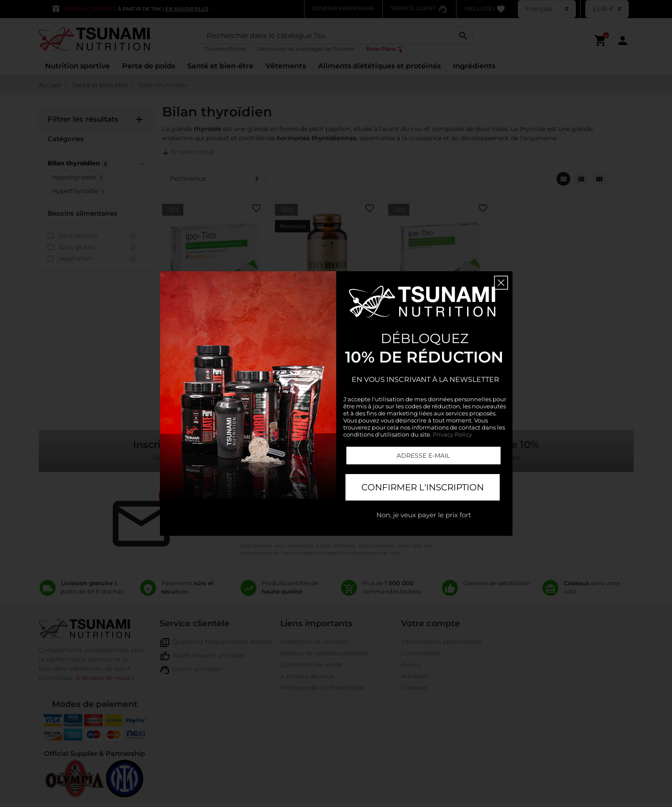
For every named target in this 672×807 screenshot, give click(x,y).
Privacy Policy (452, 434)
